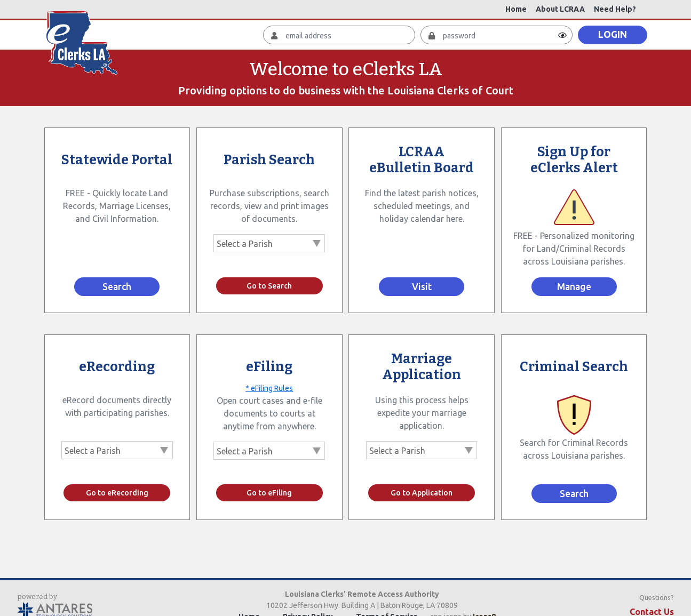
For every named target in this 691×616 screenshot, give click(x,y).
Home (516, 9)
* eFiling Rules (269, 388)
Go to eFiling (269, 493)
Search (117, 287)
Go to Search (269, 286)
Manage (574, 287)
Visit (422, 287)
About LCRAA (560, 9)
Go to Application (422, 493)
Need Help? (615, 9)
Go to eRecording (117, 493)
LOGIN (613, 34)
